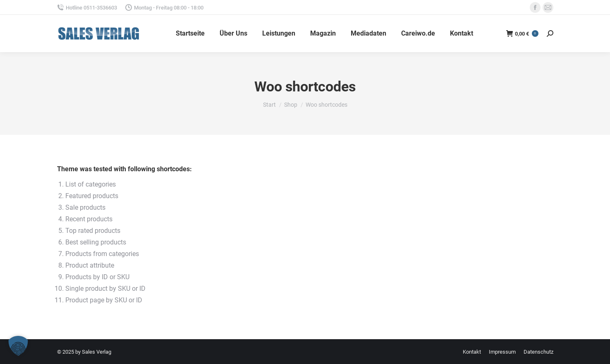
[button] (18, 346)
